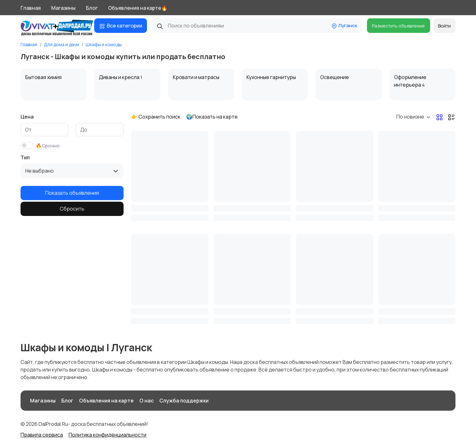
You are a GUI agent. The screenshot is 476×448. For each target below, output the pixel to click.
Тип (25, 157)
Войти (444, 26)
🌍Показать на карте (212, 117)
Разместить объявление (398, 26)
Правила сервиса (42, 435)
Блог (92, 8)
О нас (146, 401)
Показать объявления (72, 193)
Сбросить (72, 209)
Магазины (63, 8)
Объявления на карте (106, 401)
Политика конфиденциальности (107, 435)
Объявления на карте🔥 (138, 8)
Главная (31, 8)
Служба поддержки (184, 401)
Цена (27, 117)
